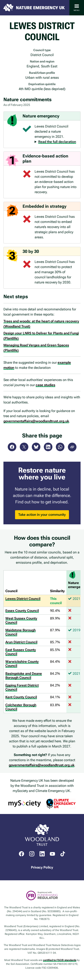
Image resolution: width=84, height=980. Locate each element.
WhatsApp (60, 447)
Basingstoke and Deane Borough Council (24, 676)
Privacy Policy (42, 867)
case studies (45, 385)
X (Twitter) (24, 447)
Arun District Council (21, 642)
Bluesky (36, 447)
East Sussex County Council (21, 652)
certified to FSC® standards (60, 960)
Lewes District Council (23, 599)
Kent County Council (21, 697)
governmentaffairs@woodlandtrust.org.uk (36, 421)
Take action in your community (42, 515)
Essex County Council (22, 611)
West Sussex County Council (21, 620)
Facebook (12, 447)
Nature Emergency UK (40, 8)
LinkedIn (48, 447)
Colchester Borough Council (21, 707)
